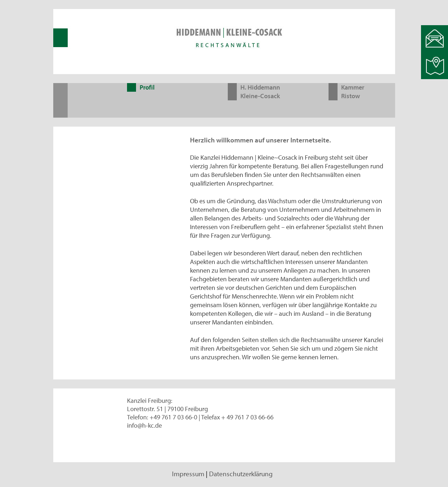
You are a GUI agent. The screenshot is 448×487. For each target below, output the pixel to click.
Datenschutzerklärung (241, 474)
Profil (147, 87)
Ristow (350, 96)
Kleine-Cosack (260, 96)
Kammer (353, 87)
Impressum (188, 474)
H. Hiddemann (260, 87)
